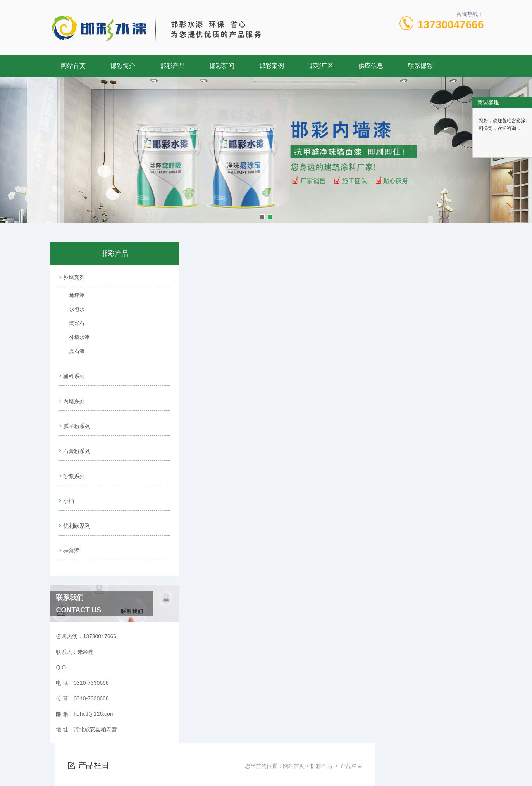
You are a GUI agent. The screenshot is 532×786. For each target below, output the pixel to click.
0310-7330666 (240, 749)
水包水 (73, 310)
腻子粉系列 (76, 416)
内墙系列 (73, 394)
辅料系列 (73, 372)
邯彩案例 (272, 66)
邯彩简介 (123, 66)
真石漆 (73, 352)
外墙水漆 (75, 338)
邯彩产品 (172, 66)
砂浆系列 (73, 460)
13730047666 (450, 25)
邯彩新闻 (222, 66)
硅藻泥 (71, 527)
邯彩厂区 (321, 66)
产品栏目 (460, 264)
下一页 (346, 296)
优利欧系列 (76, 504)
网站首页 (73, 66)
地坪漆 (73, 296)
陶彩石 (73, 324)
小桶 (68, 482)
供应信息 (371, 66)
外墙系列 (73, 276)
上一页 (301, 296)
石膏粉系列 (76, 438)
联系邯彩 (420, 66)
